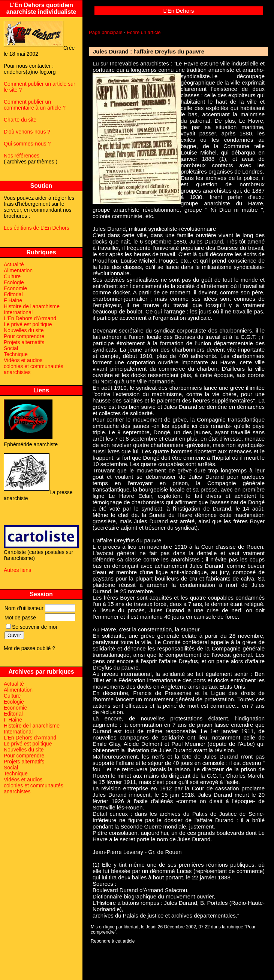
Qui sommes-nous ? (27, 144)
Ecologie (14, 282)
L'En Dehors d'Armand (30, 318)
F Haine (13, 300)
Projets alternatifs (24, 342)
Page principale (106, 32)
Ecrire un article (144, 32)
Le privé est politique (28, 324)
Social (11, 348)
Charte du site (20, 120)
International (18, 312)
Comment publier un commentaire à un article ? (35, 105)
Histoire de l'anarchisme (32, 306)
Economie (15, 288)
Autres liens (17, 570)
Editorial (13, 294)
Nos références (22, 156)
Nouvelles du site (24, 330)
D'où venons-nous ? (27, 132)
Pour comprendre (24, 336)
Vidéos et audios (23, 360)
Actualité (14, 264)
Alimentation (18, 270)
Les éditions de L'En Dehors (37, 228)
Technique (16, 354)
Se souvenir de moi (31, 627)
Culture (12, 276)
